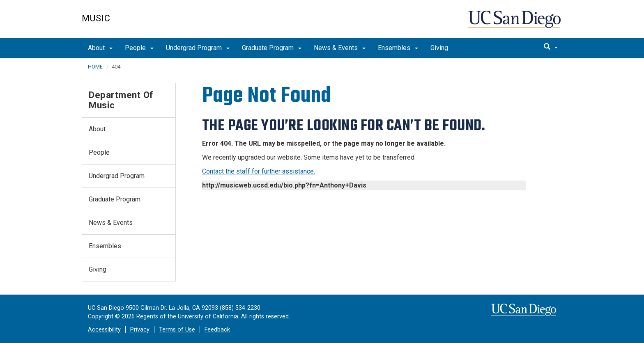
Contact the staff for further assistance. (259, 171)
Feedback (217, 330)
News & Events (340, 48)
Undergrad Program (198, 48)
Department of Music (121, 100)
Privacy (140, 330)
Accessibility (104, 330)
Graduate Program (272, 48)
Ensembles (398, 48)
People (139, 48)
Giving (439, 48)
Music (96, 18)
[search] (551, 47)
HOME (95, 67)
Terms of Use (177, 330)
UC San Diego (515, 23)
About (100, 48)
